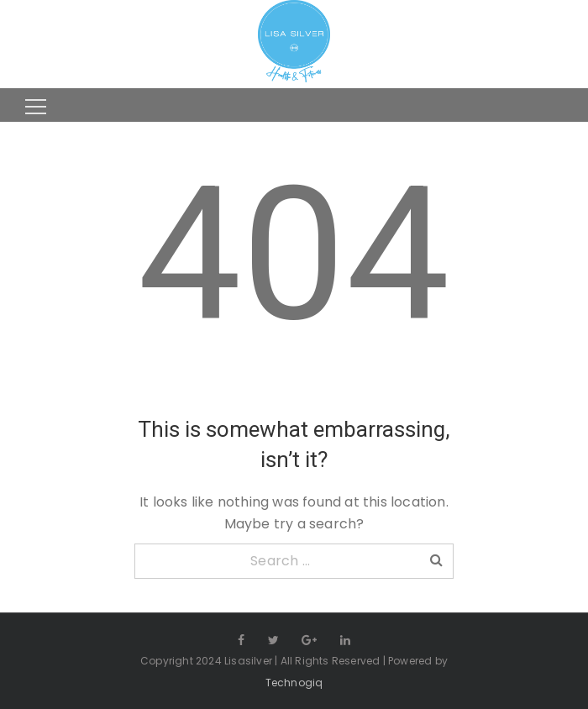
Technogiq (294, 683)
